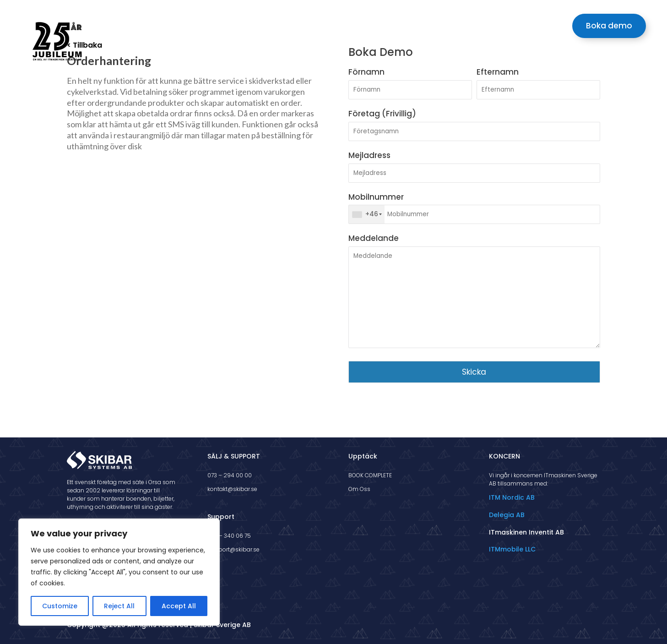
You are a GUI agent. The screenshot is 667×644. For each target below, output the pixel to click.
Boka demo (609, 26)
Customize (60, 606)
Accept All (179, 606)
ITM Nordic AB (512, 497)
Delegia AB (507, 515)
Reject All (119, 606)
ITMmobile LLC (512, 549)
